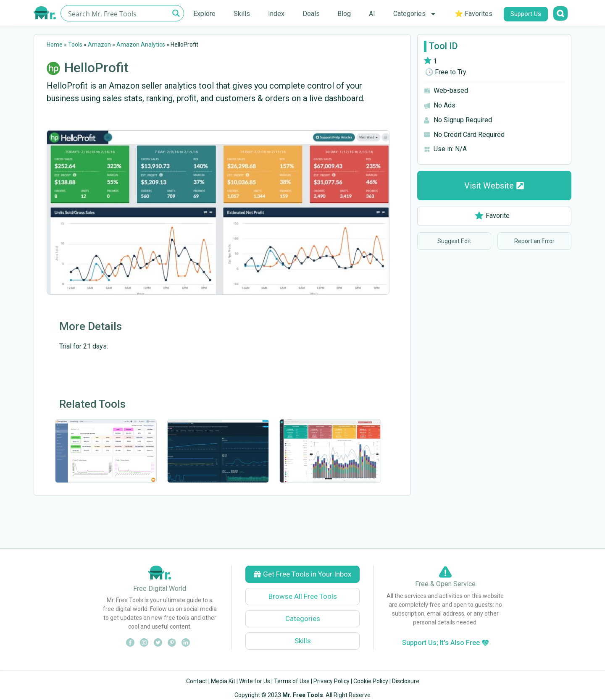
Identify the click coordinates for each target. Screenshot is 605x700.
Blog (344, 14)
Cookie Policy (371, 681)
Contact (197, 681)
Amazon (99, 45)
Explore (204, 14)
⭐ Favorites (473, 14)
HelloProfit (96, 68)
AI (372, 14)
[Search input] (117, 13)
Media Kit (223, 681)
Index (276, 14)
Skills (242, 14)
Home (55, 45)
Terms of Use (292, 681)
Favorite (492, 216)
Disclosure (406, 681)
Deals (311, 14)
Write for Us (255, 681)
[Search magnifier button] (176, 13)
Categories (415, 14)
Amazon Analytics (141, 45)
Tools (75, 45)
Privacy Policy (331, 681)
